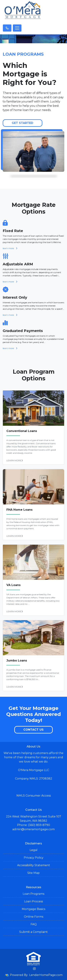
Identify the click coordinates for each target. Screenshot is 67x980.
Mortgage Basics (33, 909)
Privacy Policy (34, 858)
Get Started (23, 123)
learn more (10, 248)
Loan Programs (33, 894)
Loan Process (33, 901)
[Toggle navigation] (17, 28)
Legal (34, 850)
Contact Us (33, 730)
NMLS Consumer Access (34, 796)
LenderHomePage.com (46, 975)
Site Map (33, 873)
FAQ (34, 924)
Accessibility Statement (34, 865)
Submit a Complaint (33, 932)
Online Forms (34, 917)
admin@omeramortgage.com (33, 829)
